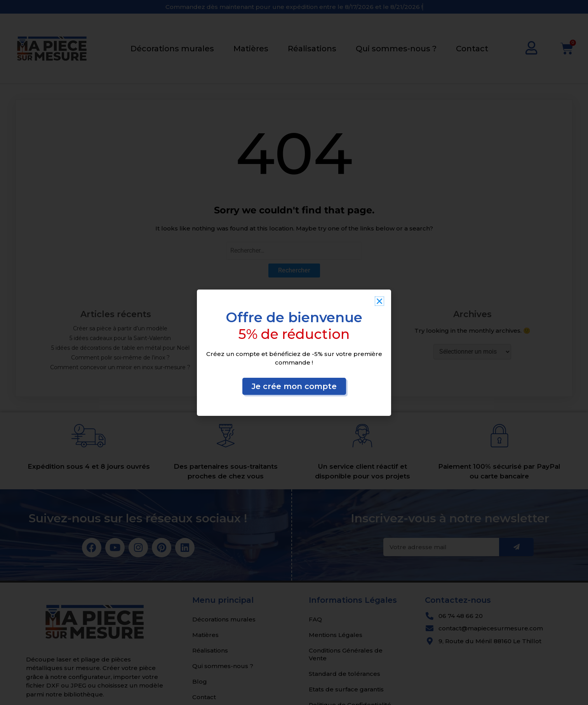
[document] (294, 352)
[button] (379, 301)
